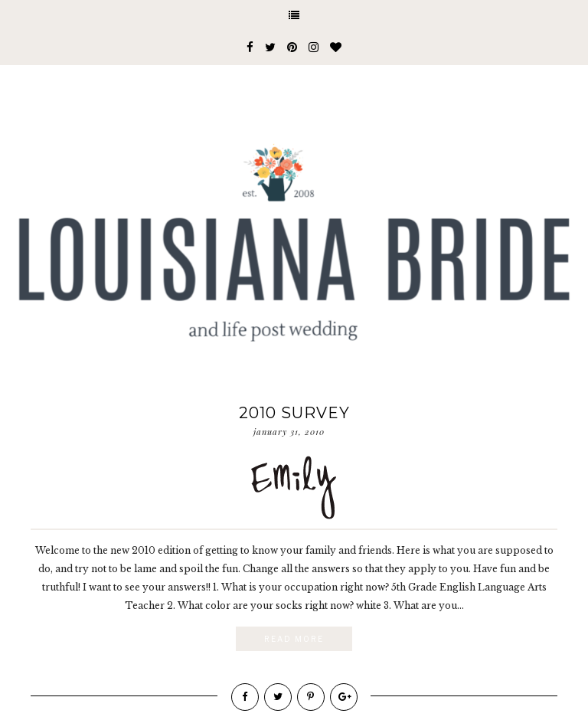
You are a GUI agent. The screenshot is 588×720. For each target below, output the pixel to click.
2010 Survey (294, 413)
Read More (294, 639)
